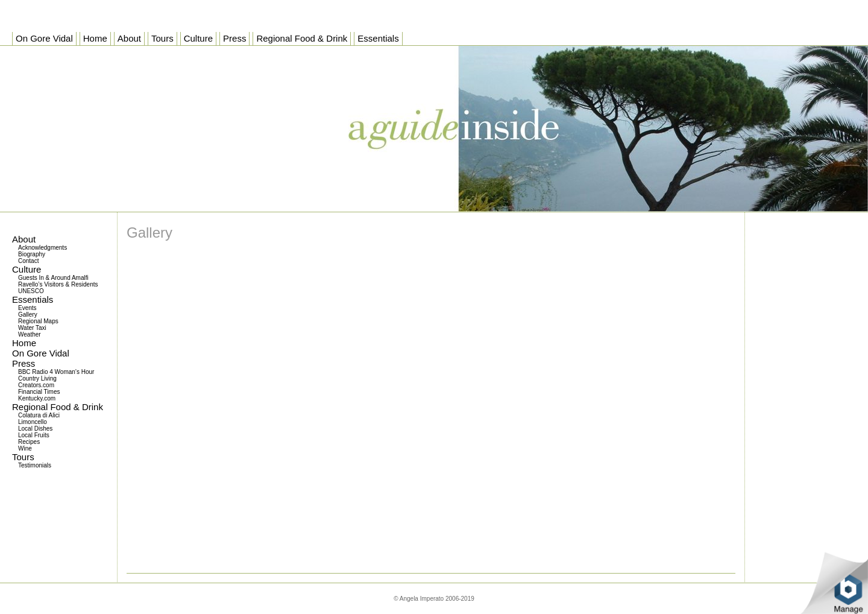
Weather (30, 334)
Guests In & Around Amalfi (53, 278)
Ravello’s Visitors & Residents (58, 284)
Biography (32, 254)
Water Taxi (32, 328)
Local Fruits (34, 435)
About (24, 239)
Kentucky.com (37, 398)
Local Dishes (35, 429)
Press (24, 363)
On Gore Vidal (41, 353)
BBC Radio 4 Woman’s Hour (56, 372)
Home (24, 343)
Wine (25, 448)
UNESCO (31, 291)
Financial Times (39, 392)
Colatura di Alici (39, 415)
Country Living (37, 378)
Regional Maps (38, 321)
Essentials (33, 299)
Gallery (28, 315)
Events (27, 308)
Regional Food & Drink (58, 407)
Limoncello (33, 422)
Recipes (29, 442)
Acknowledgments (42, 248)
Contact (28, 261)
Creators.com (36, 385)
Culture (27, 269)
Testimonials (35, 465)
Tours (23, 457)
